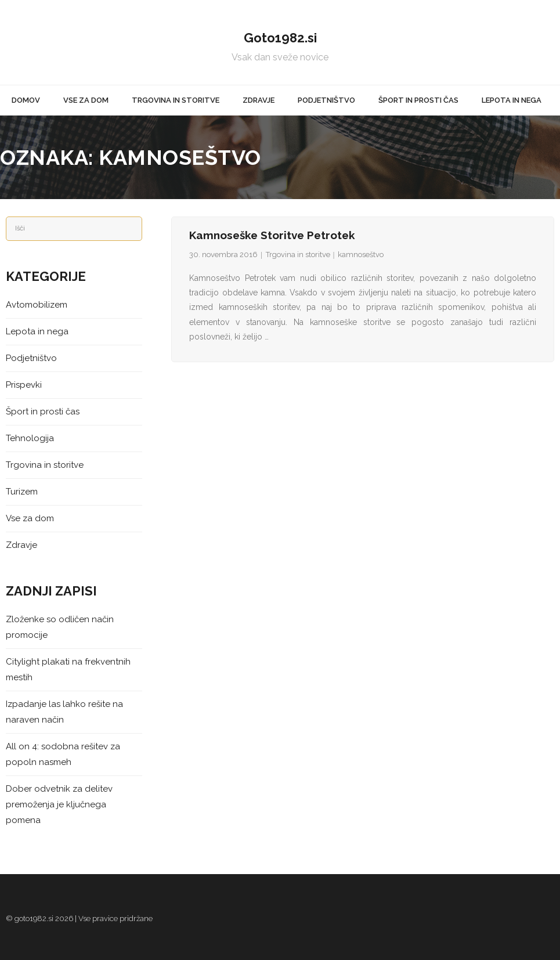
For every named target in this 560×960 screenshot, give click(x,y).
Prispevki (24, 385)
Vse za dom (30, 518)
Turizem (22, 492)
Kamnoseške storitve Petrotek (272, 235)
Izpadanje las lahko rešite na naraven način (64, 712)
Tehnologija (30, 438)
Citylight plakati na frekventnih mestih (68, 670)
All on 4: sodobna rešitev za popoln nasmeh (63, 754)
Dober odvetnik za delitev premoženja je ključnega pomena (59, 804)
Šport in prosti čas (43, 412)
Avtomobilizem (37, 305)
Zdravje (21, 545)
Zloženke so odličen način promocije (60, 627)
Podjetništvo (31, 358)
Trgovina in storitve (298, 255)
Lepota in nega (37, 331)
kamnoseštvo (361, 255)
